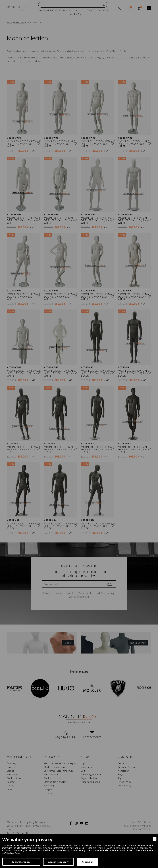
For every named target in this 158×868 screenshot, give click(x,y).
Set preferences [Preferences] (21, 862)
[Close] (155, 839)
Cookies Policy (14, 853)
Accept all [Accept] (88, 862)
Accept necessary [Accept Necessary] (58, 862)
